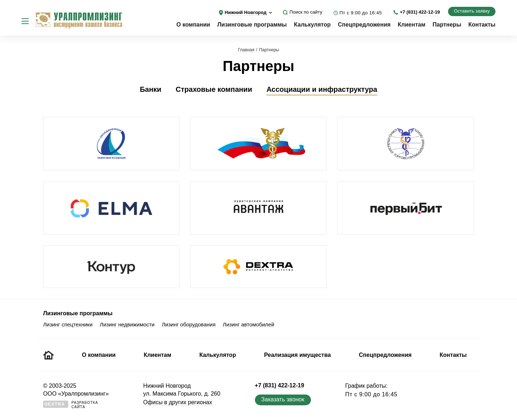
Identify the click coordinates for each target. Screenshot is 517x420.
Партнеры (447, 25)
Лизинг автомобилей (248, 324)
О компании (193, 25)
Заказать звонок (283, 399)
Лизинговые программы (252, 25)
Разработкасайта (71, 405)
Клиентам (412, 25)
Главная (246, 50)
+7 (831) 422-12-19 (420, 12)
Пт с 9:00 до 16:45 (360, 13)
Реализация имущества (298, 355)
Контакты (482, 25)
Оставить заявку (472, 11)
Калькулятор (312, 25)
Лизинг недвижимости (127, 324)
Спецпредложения (364, 25)
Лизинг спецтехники (68, 324)
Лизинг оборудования (188, 324)
